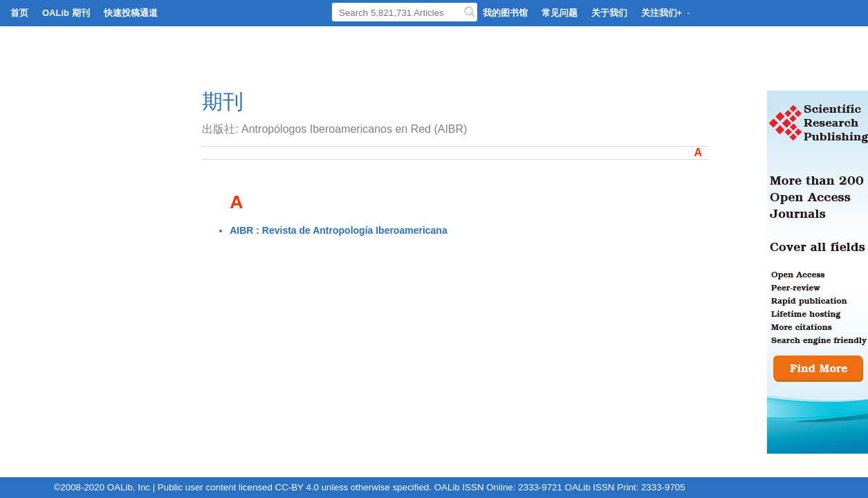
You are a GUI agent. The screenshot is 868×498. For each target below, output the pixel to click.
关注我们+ (667, 13)
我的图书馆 (505, 13)
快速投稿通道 (131, 13)
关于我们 (609, 13)
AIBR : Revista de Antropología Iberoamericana (339, 230)
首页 (19, 13)
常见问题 (560, 13)
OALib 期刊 (66, 13)
